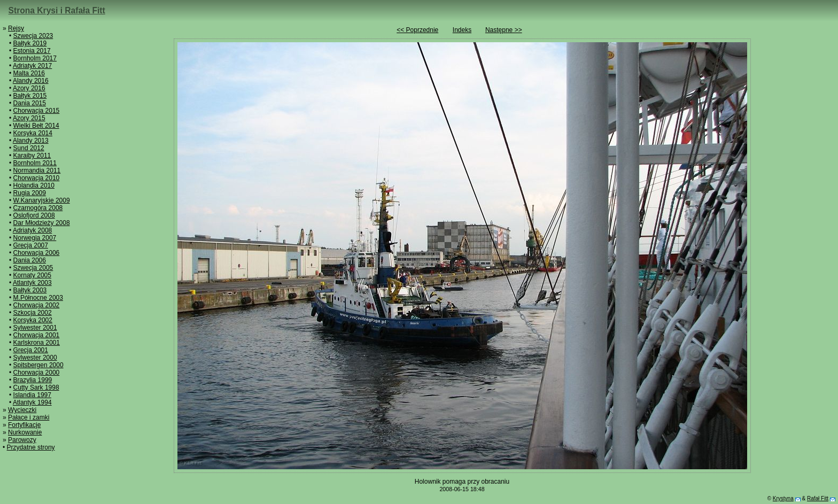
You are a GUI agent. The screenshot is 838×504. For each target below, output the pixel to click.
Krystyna (783, 498)
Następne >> (504, 30)
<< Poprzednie (417, 30)
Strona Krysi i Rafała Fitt (57, 10)
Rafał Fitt (818, 498)
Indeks (462, 30)
